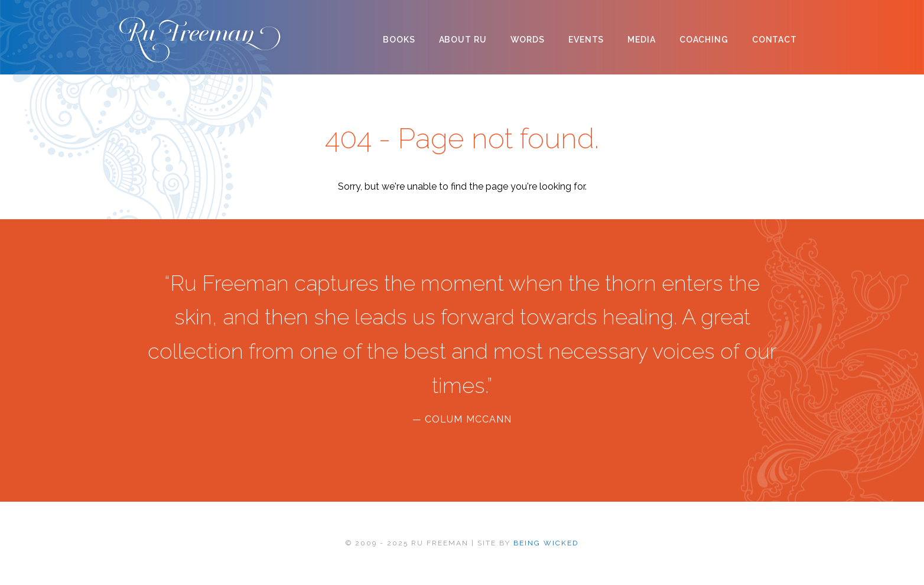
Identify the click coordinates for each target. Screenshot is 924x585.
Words (528, 40)
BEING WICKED (546, 543)
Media (641, 40)
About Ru (463, 40)
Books (399, 40)
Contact (775, 40)
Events (586, 40)
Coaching (704, 40)
